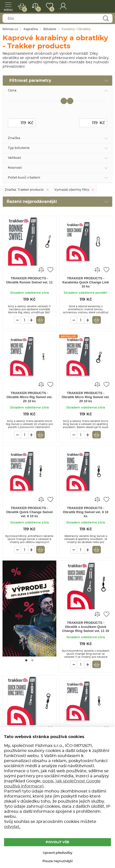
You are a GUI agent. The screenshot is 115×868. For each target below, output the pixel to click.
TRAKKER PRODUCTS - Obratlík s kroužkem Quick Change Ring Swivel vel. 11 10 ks (86, 627)
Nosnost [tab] (15, 168)
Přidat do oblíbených (50, 269)
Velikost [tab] (14, 158)
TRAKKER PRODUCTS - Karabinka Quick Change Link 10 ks (86, 282)
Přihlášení (63, 6)
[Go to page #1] (26, 660)
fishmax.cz (104, 6)
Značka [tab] (14, 138)
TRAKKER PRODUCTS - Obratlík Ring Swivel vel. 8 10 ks (86, 512)
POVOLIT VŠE (57, 842)
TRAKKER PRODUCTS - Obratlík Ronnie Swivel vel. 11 (29, 280)
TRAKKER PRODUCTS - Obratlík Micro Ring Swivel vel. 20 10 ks (86, 397)
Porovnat (37, 9)
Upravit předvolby (57, 853)
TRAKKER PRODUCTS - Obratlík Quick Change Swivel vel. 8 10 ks (29, 512)
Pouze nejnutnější (58, 861)
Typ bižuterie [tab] (19, 148)
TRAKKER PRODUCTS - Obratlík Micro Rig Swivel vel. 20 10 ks (29, 397)
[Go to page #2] (32, 660)
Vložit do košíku (40, 320)
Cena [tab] (12, 91)
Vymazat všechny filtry (72, 190)
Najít (106, 19)
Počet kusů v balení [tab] (24, 178)
